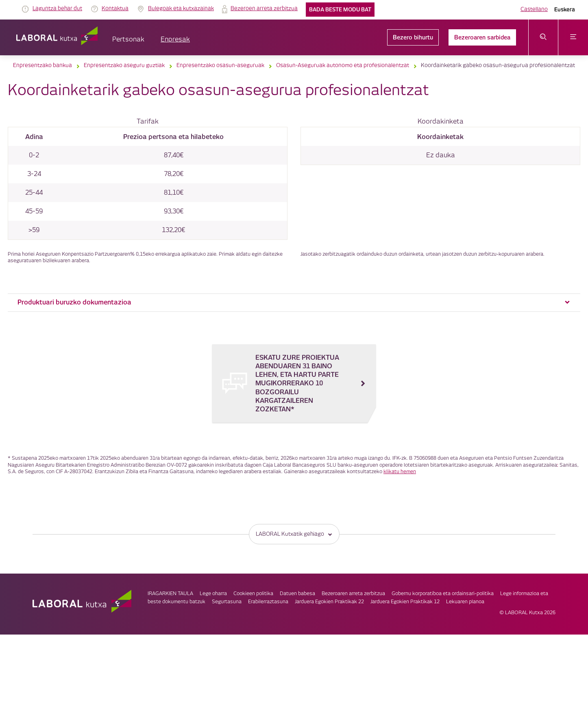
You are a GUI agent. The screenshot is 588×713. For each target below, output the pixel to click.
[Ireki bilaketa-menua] (543, 37)
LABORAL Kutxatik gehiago (294, 534)
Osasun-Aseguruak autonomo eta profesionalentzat (343, 65)
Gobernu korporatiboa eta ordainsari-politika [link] (443, 594)
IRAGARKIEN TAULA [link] (170, 594)
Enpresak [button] (175, 40)
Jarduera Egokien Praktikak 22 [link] (329, 602)
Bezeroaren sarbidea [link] (482, 37)
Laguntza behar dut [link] (57, 9)
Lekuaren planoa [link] (465, 602)
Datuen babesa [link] (297, 594)
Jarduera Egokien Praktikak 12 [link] (405, 602)
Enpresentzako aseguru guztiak (124, 65)
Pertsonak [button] (128, 40)
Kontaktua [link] (115, 9)
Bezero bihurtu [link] (413, 37)
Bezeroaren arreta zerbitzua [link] (353, 594)
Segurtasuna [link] (227, 602)
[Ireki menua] (573, 37)
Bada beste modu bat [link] (340, 10)
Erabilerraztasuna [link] (268, 602)
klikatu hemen (400, 472)
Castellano (534, 9)
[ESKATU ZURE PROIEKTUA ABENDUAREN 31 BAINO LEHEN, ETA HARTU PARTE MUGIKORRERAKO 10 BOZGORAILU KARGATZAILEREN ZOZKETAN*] (294, 384)
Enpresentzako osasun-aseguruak (220, 65)
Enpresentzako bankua (42, 65)
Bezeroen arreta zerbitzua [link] (264, 9)
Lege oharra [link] (213, 594)
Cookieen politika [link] (253, 594)
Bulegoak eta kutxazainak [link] (181, 9)
